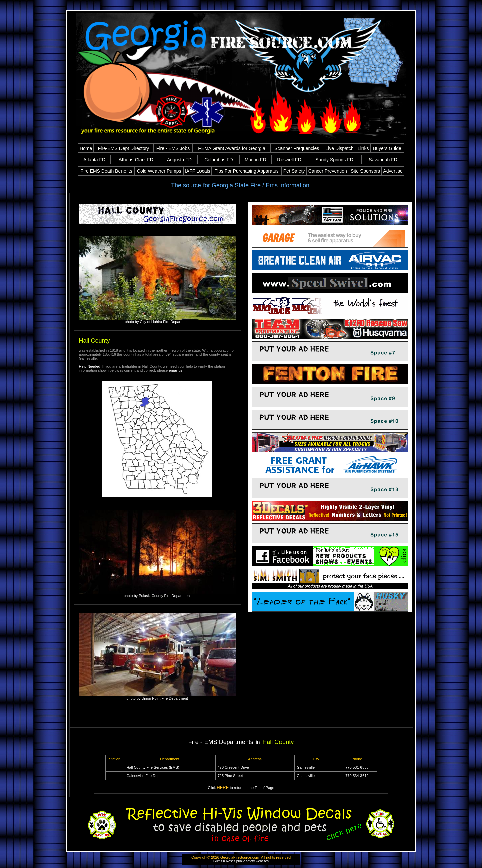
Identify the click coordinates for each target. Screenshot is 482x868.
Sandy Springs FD (334, 160)
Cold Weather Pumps (159, 171)
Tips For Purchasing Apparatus (247, 171)
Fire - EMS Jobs (173, 148)
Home (86, 148)
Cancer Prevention (328, 171)
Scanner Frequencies (297, 148)
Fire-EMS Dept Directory (124, 148)
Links (363, 148)
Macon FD (256, 160)
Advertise (393, 171)
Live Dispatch (339, 148)
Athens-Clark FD (136, 160)
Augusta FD (179, 160)
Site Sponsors (365, 171)
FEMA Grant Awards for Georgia (232, 148)
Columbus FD (219, 160)
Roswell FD (289, 160)
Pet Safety (294, 171)
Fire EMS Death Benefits (106, 171)
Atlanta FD (94, 160)
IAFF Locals (198, 171)
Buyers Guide (387, 148)
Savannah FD (383, 160)
